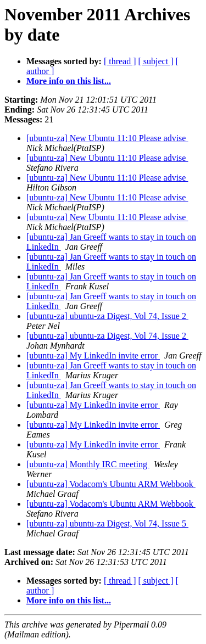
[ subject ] (156, 61)
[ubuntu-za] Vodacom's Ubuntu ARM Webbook (111, 484)
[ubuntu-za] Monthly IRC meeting (88, 464)
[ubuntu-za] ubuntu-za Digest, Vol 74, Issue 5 (107, 523)
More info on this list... (69, 81)
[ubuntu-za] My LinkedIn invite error (93, 355)
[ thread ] (120, 61)
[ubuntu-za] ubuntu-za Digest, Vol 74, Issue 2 (107, 316)
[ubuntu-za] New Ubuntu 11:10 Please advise (107, 138)
